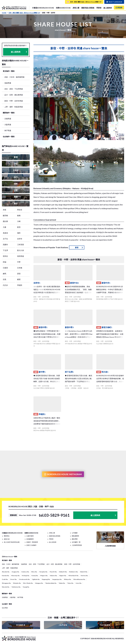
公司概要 (75, 533)
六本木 (16, 170)
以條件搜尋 (30, 536)
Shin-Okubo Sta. (28, 583)
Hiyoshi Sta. (53, 572)
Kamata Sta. (6, 576)
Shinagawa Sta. (6, 583)
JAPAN (63, 625)
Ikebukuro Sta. (74, 572)
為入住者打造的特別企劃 (12, 542)
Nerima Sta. (84, 576)
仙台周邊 (5, 608)
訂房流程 (119, 8)
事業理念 (7, 536)
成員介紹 (7, 539)
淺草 (16, 184)
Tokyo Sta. (70, 583)
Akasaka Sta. (6, 572)
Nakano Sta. (54, 576)
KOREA (21, 625)
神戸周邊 (8, 130)
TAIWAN (105, 625)
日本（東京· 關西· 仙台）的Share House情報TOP (25, 13)
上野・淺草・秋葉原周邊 (14, 107)
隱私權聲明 (75, 536)
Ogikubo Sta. (36, 579)
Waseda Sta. (6, 587)
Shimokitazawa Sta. (79, 579)
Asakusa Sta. (25, 572)
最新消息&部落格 (88, 8)
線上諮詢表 (108, 8)
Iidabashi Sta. (63, 572)
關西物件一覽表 (9, 113)
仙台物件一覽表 (9, 137)
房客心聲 (76, 8)
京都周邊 (8, 119)
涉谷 (16, 164)
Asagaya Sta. (16, 572)
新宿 (16, 157)
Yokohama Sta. (16, 587)
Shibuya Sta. (68, 579)
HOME (5, 13)
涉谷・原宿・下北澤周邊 (14, 89)
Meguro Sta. (44, 576)
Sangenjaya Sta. (57, 579)
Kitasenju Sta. (16, 576)
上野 (16, 190)
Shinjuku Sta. (17, 583)
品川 (16, 177)
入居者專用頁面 (77, 545)
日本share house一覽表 (10, 557)
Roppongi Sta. (46, 579)
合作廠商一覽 (76, 542)
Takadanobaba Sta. (51, 583)
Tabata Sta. (62, 583)
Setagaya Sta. (39, 583)
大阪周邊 (8, 125)
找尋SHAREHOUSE (63, 8)
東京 (16, 204)
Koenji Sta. (35, 576)
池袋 (16, 197)
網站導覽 (75, 539)
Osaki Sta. (5, 579)
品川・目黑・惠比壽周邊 (14, 95)
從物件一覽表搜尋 (32, 542)
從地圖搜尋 (30, 539)
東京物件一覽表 (9, 71)
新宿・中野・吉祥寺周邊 (14, 101)
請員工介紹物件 (31, 545)
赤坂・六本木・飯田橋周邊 (14, 77)
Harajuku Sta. (43, 572)
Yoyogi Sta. (26, 587)
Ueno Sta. (79, 583)
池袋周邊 (8, 83)
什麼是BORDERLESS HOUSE (43, 8)
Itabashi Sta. (84, 572)
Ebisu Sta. (34, 572)
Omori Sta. (14, 579)
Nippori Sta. (63, 576)
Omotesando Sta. (24, 579)
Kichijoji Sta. (26, 576)
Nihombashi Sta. (74, 576)
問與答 (99, 8)
